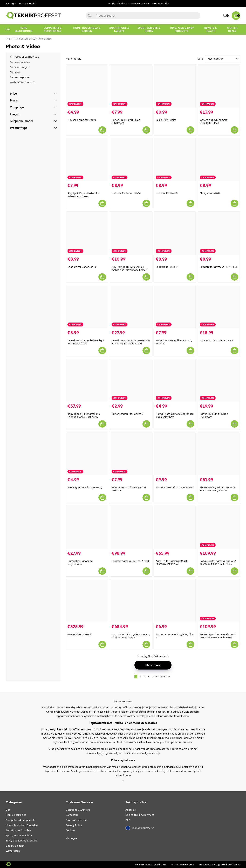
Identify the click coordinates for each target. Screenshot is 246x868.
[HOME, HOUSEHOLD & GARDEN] (87, 29)
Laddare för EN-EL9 (167, 267)
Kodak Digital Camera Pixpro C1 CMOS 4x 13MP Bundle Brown (218, 636)
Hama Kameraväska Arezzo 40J (174, 487)
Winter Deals (232, 29)
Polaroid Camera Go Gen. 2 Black (131, 561)
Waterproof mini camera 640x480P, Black (214, 121)
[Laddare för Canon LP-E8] (131, 160)
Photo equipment (20, 77)
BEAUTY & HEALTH (15, 846)
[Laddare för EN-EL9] (175, 233)
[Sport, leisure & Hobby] (149, 29)
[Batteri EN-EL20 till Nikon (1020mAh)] (131, 86)
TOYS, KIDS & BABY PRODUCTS (22, 841)
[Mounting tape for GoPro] (87, 86)
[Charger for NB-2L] (219, 160)
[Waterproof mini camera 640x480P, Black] (219, 86)
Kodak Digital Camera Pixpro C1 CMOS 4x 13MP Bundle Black (218, 563)
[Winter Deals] (232, 29)
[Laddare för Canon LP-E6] (87, 233)
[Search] (143, 16)
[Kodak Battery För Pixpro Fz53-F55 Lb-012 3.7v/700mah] (219, 454)
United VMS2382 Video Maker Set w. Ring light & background (131, 342)
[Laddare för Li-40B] (175, 160)
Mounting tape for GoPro (82, 120)
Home (9, 39)
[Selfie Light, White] (175, 86)
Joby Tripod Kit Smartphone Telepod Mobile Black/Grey (84, 415)
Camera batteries (20, 62)
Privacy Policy (74, 825)
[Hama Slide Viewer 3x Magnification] (87, 527)
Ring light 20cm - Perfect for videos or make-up (83, 195)
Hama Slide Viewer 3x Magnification (80, 563)
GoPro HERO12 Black (79, 634)
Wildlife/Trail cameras (22, 82)
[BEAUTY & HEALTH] (210, 29)
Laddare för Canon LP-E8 (126, 193)
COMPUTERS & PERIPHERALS (20, 820)
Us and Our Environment (140, 815)
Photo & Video (45, 39)
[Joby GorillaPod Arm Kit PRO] (219, 307)
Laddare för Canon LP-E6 (82, 267)
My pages (11, 3)
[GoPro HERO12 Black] (87, 601)
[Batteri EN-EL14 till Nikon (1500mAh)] (219, 380)
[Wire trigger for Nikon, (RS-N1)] (87, 454)
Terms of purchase (76, 820)
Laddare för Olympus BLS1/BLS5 (219, 267)
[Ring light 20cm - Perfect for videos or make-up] (87, 160)
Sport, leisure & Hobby (19, 835)
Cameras (15, 72)
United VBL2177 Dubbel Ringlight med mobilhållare (86, 342)
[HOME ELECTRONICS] (24, 29)
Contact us (72, 815)
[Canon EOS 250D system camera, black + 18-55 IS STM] (131, 601)
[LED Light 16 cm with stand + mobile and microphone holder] (131, 233)
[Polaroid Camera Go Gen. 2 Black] (131, 527)
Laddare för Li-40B (167, 193)
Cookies (70, 830)
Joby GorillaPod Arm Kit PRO (216, 340)
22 (157, 677)
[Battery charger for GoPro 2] (131, 380)
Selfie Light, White (166, 120)
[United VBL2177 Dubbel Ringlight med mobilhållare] (87, 307)
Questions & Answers (78, 810)
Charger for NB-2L (210, 193)
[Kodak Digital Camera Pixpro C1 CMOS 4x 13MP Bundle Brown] (219, 601)
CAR (8, 810)
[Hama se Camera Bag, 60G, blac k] (175, 601)
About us (131, 810)
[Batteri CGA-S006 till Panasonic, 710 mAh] (175, 307)
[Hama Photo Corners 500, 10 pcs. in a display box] (175, 380)
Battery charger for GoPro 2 (127, 414)
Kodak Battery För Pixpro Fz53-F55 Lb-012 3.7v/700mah (218, 489)
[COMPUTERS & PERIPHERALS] (53, 29)
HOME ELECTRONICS (25, 39)
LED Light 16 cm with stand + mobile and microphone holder (129, 268)
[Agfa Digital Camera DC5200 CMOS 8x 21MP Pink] (175, 527)
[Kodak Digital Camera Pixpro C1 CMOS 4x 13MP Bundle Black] (219, 527)
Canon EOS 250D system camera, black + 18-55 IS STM (131, 636)
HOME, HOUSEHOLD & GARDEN (22, 825)
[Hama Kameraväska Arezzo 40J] (175, 454)
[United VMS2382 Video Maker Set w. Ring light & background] (131, 307)
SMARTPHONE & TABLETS (19, 830)
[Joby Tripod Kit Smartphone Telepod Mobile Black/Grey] (87, 380)
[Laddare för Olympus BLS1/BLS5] (219, 233)
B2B (128, 820)
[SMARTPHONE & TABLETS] (119, 29)
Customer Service (27, 3)
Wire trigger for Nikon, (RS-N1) (85, 487)
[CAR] (7, 29)
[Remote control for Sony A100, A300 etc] (131, 454)
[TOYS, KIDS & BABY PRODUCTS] (182, 29)
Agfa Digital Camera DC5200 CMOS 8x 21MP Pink (172, 563)
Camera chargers (20, 67)
